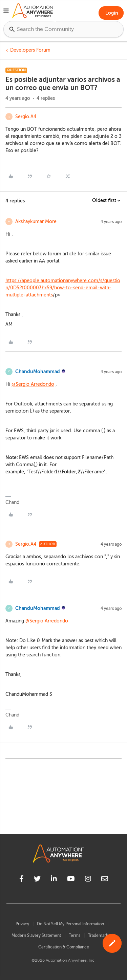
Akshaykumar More (36, 222)
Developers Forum (30, 50)
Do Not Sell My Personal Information (70, 924)
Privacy (22, 924)
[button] (6, 12)
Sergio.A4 (26, 117)
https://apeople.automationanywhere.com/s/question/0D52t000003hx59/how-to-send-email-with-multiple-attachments (63, 288)
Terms (75, 936)
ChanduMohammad (38, 371)
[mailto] (105, 880)
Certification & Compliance (64, 947)
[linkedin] (54, 880)
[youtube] (71, 880)
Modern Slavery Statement (36, 936)
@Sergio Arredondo (33, 384)
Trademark (98, 936)
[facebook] (22, 880)
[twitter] (37, 880)
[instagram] (88, 880)
